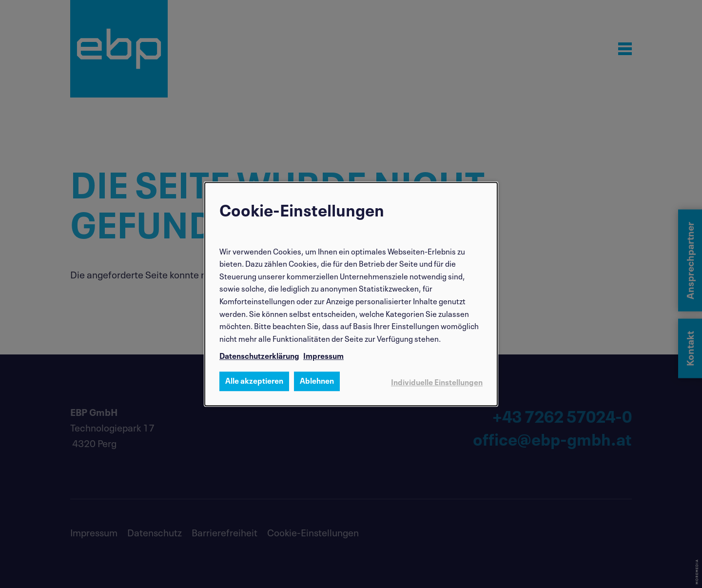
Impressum (323, 355)
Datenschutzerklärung (259, 355)
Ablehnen (317, 380)
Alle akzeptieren (254, 380)
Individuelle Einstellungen (437, 381)
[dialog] (351, 294)
